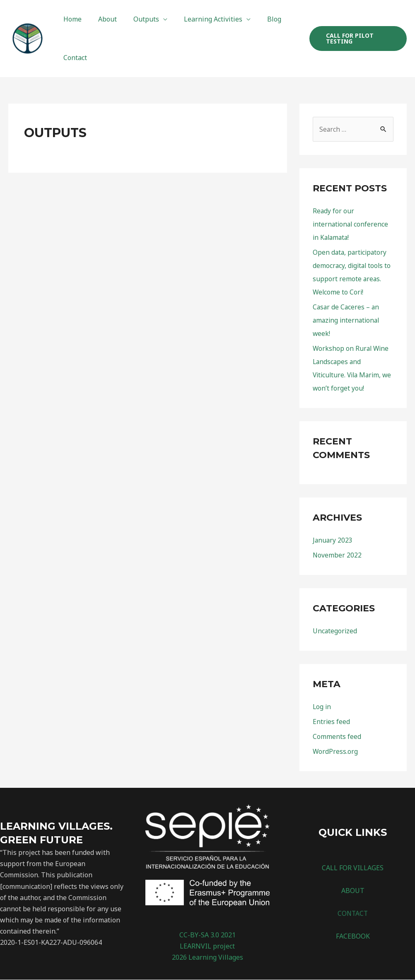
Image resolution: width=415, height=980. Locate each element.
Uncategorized (335, 631)
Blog (259, 19)
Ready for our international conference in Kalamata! (351, 224)
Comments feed (337, 737)
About (103, 19)
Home (71, 19)
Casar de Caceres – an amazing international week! (347, 321)
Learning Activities (201, 19)
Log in (322, 707)
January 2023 (333, 541)
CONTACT (353, 914)
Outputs (138, 19)
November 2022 (337, 555)
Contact (74, 58)
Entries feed (332, 722)
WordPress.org (335, 752)
